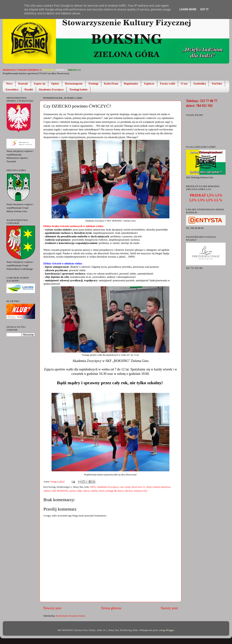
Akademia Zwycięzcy (51, 89)
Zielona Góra (140, 491)
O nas (184, 84)
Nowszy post (52, 608)
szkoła (94, 491)
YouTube (217, 84)
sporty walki (76, 491)
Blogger (170, 630)
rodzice (47, 491)
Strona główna (111, 608)
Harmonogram (74, 84)
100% (93, 487)
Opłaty (55, 84)
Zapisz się (39, 84)
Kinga (54, 482)
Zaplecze (149, 84)
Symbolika (200, 84)
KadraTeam (111, 84)
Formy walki (168, 84)
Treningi (93, 84)
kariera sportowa (162, 487)
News (9, 84)
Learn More (188, 9)
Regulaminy (131, 84)
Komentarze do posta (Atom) (71, 616)
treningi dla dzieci (114, 491)
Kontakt (23, 84)
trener (101, 491)
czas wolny (125, 487)
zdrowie (129, 491)
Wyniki (29, 89)
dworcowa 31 (138, 487)
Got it (204, 9)
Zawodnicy (12, 89)
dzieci (149, 487)
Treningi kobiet (78, 89)
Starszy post (169, 608)
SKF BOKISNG (60, 491)
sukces (86, 491)
